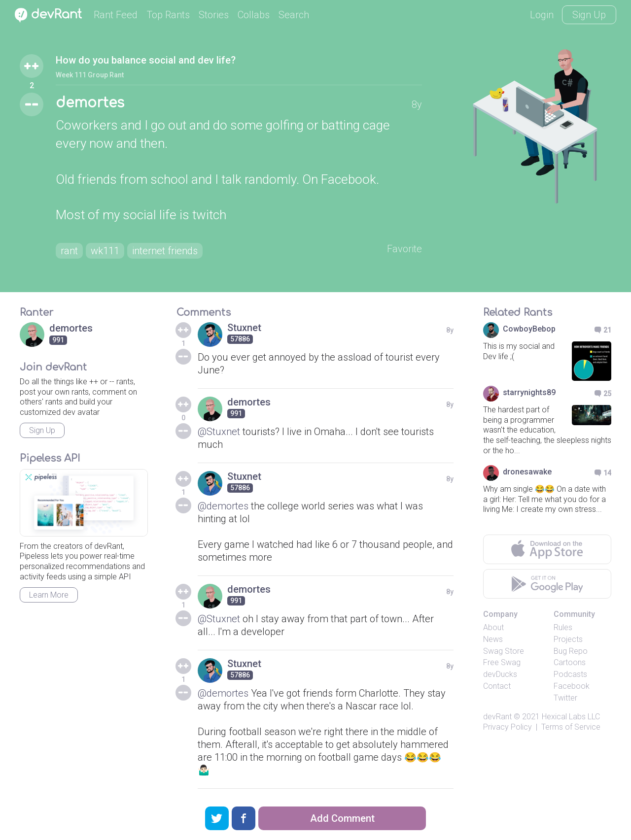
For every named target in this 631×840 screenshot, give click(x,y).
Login (542, 15)
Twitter (565, 698)
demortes (90, 103)
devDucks (500, 674)
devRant (497, 717)
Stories (214, 15)
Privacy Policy (508, 727)
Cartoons (570, 662)
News (493, 639)
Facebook (572, 686)
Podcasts (570, 674)
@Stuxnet (219, 432)
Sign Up (589, 15)
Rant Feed (116, 15)
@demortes (223, 506)
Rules (563, 627)
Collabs (254, 15)
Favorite (404, 249)
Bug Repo (571, 651)
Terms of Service (571, 727)
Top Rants (168, 15)
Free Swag (502, 662)
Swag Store (504, 651)
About (493, 627)
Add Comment (342, 818)
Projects (568, 639)
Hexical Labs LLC (571, 717)
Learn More (49, 595)
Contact (497, 686)
